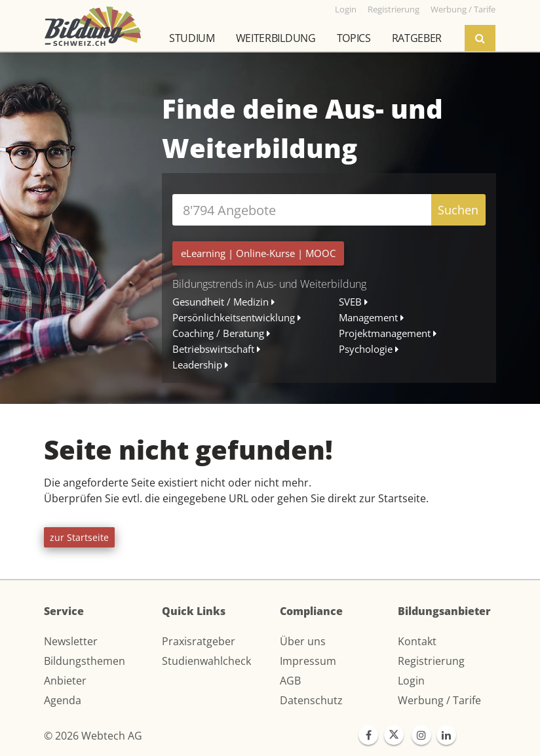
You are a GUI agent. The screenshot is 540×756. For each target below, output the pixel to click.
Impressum (308, 661)
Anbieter (65, 681)
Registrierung (431, 661)
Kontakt (417, 641)
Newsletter (71, 641)
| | (258, 253)
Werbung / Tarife (439, 700)
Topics (354, 38)
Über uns (303, 641)
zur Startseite (79, 537)
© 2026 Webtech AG (93, 736)
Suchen (458, 210)
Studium (192, 38)
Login (411, 681)
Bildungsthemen (85, 661)
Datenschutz (311, 700)
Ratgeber (417, 38)
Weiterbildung (276, 38)
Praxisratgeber (199, 641)
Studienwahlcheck (206, 661)
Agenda (63, 700)
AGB (290, 681)
